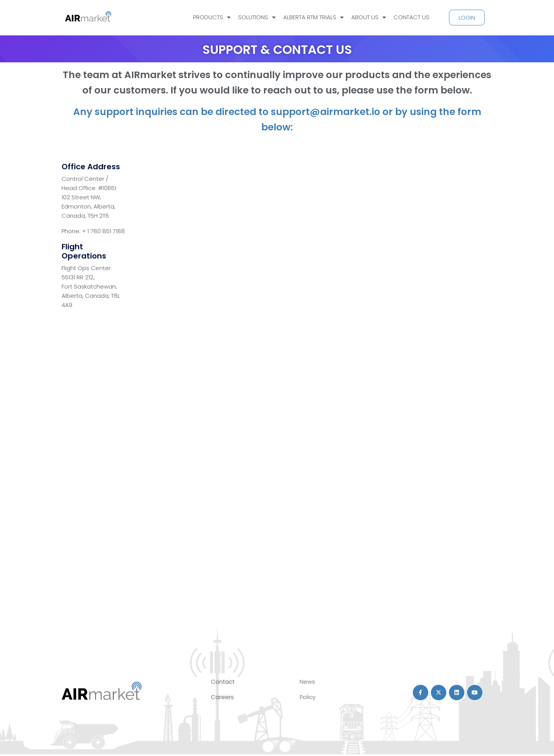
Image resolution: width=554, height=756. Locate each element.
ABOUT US (369, 18)
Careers (222, 697)
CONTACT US (411, 17)
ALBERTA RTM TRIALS (313, 18)
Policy (308, 697)
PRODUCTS (212, 18)
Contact (223, 682)
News (307, 682)
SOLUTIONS (257, 18)
